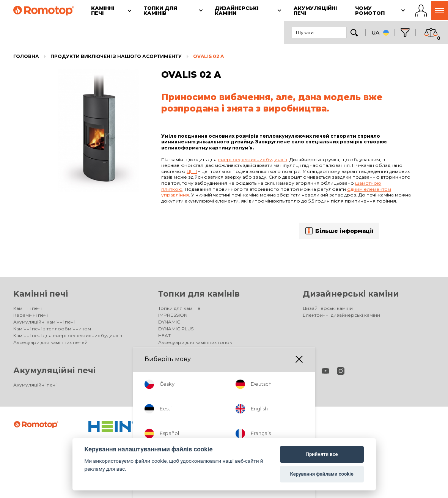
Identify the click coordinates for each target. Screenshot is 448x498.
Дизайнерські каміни (351, 294)
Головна (26, 56)
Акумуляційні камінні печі (44, 322)
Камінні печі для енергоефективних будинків (68, 335)
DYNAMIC (169, 322)
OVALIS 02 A (208, 56)
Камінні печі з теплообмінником (52, 329)
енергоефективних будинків (252, 159)
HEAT (164, 335)
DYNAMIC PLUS (176, 329)
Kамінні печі (41, 294)
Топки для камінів (199, 294)
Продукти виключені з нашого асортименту (116, 56)
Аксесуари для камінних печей (50, 342)
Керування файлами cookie (321, 474)
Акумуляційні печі (54, 370)
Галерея (169, 349)
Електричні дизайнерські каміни (341, 315)
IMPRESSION (173, 315)
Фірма (166, 392)
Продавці (169, 385)
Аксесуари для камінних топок (195, 342)
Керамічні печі (31, 315)
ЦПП (192, 171)
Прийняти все (322, 454)
